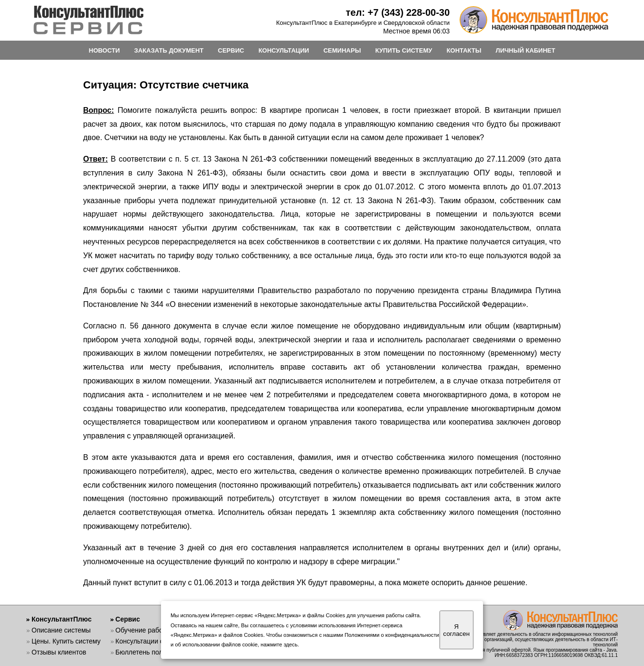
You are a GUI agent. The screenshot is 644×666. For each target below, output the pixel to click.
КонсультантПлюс (62, 619)
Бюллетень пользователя (155, 652)
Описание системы (61, 630)
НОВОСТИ (104, 50)
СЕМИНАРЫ (342, 50)
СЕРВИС (231, 50)
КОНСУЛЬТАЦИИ (284, 50)
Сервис (128, 619)
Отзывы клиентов (59, 652)
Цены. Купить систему (66, 641)
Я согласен (456, 630)
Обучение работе (143, 630)
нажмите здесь (279, 644)
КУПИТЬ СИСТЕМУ (403, 50)
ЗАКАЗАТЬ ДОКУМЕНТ (169, 50)
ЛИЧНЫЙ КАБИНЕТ (526, 50)
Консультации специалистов (160, 641)
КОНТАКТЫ (464, 50)
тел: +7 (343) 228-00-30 (398, 12)
